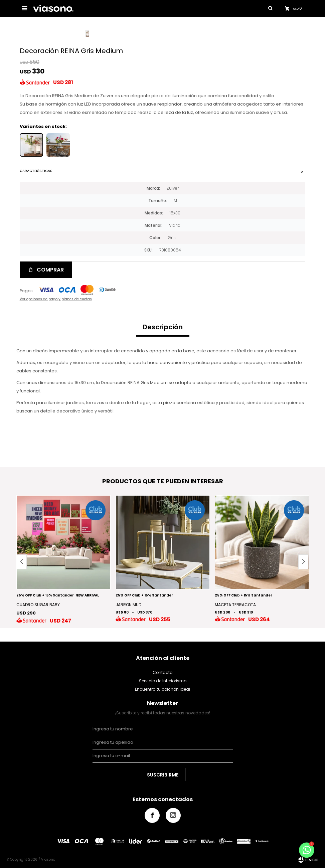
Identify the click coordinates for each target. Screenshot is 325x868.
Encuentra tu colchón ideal (162, 689)
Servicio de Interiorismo (163, 681)
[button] (303, 562)
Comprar (50, 270)
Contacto (162, 672)
